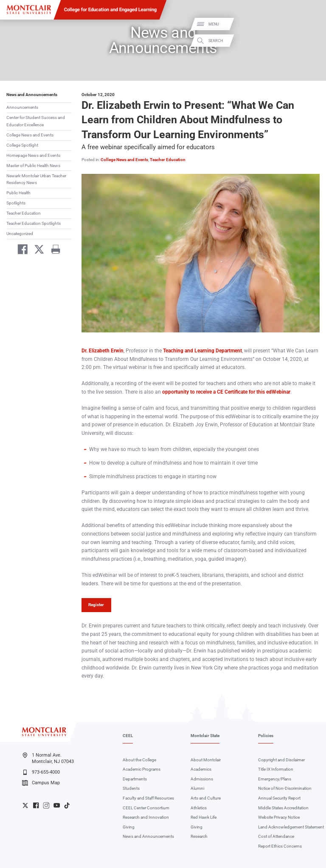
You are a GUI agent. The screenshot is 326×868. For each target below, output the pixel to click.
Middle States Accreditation (283, 808)
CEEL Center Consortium (146, 808)
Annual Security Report (279, 798)
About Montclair (206, 760)
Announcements (22, 107)
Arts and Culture (206, 798)
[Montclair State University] (29, 10)
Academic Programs (142, 769)
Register (96, 605)
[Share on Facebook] (20, 251)
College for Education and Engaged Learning (110, 9)
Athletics (199, 808)
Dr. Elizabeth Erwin (103, 351)
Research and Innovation (146, 817)
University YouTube (57, 805)
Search (312, 41)
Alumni (197, 788)
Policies (266, 736)
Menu (311, 24)
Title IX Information (276, 769)
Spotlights (16, 203)
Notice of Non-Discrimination (285, 788)
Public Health (18, 193)
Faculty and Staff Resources (148, 798)
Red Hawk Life (204, 817)
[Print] (53, 251)
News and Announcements (32, 95)
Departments (135, 779)
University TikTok (67, 805)
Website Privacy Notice (279, 817)
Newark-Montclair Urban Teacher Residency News (36, 179)
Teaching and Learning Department (202, 351)
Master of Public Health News (33, 166)
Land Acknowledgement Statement (291, 827)
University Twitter (25, 805)
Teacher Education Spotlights (34, 223)
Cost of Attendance (276, 836)
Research (199, 836)
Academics (201, 769)
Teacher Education (24, 213)
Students (131, 788)
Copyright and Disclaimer (281, 760)
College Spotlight (22, 145)
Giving (129, 827)
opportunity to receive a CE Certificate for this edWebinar (226, 392)
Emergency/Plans (275, 779)
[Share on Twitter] (37, 251)
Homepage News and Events (33, 155)
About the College (139, 760)
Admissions (202, 779)
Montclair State (205, 736)
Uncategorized (20, 234)
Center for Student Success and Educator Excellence (36, 121)
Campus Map (41, 783)
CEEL (128, 736)
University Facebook (36, 805)
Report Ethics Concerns (280, 846)
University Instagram (46, 805)
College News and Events (30, 135)
